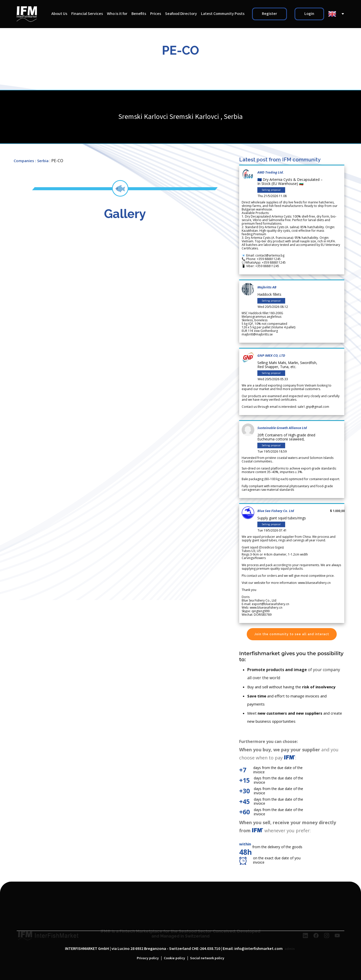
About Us (59, 14)
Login (309, 14)
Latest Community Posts (223, 14)
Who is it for (117, 14)
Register (269, 14)
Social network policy (207, 958)
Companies (24, 161)
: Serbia (42, 161)
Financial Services (87, 14)
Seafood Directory (181, 14)
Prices (156, 14)
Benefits (139, 14)
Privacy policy (148, 958)
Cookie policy (174, 958)
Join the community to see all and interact (292, 634)
